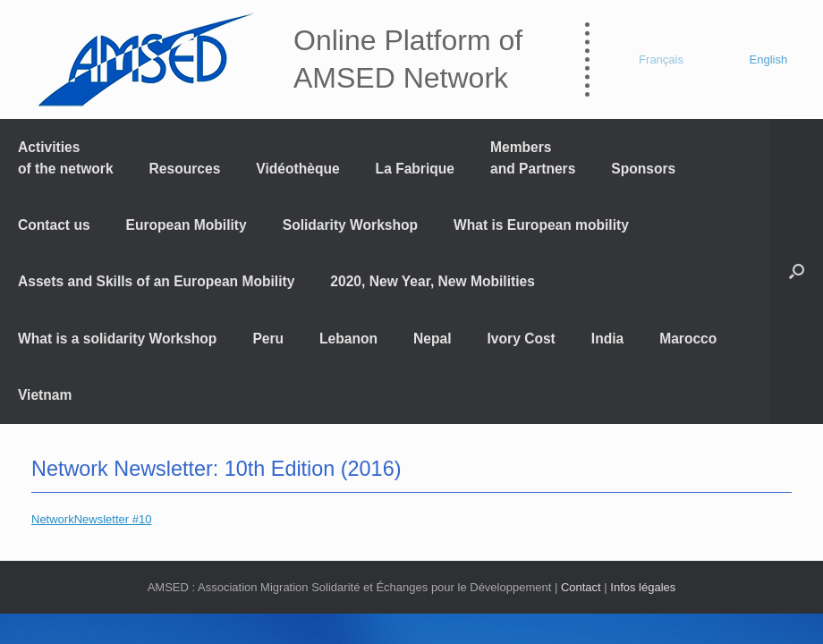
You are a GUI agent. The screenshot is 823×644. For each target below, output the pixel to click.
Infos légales (643, 587)
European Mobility (187, 225)
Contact (581, 587)
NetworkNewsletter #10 (91, 519)
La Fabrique (415, 169)
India (607, 339)
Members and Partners (533, 157)
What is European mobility (541, 225)
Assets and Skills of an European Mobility (156, 281)
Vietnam (45, 395)
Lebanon (348, 339)
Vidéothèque (297, 169)
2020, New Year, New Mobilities (433, 281)
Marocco (688, 339)
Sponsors (643, 169)
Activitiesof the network (66, 157)
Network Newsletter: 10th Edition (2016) (216, 469)
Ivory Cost (522, 339)
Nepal (432, 339)
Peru (268, 339)
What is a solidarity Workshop (117, 339)
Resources (185, 169)
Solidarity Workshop (350, 225)
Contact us (54, 225)
